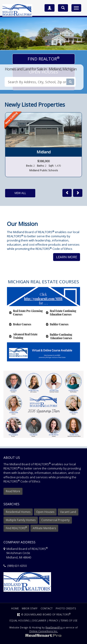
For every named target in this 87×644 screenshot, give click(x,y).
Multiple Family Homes (21, 520)
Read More (13, 491)
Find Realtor (44, 59)
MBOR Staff (30, 608)
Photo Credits (66, 608)
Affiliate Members (44, 528)
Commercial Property (55, 520)
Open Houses (45, 512)
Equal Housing (20, 621)
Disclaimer (39, 621)
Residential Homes (18, 512)
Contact (47, 608)
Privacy (53, 621)
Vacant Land (68, 512)
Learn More (67, 257)
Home (15, 608)
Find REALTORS (16, 528)
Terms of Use (69, 621)
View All (20, 193)
